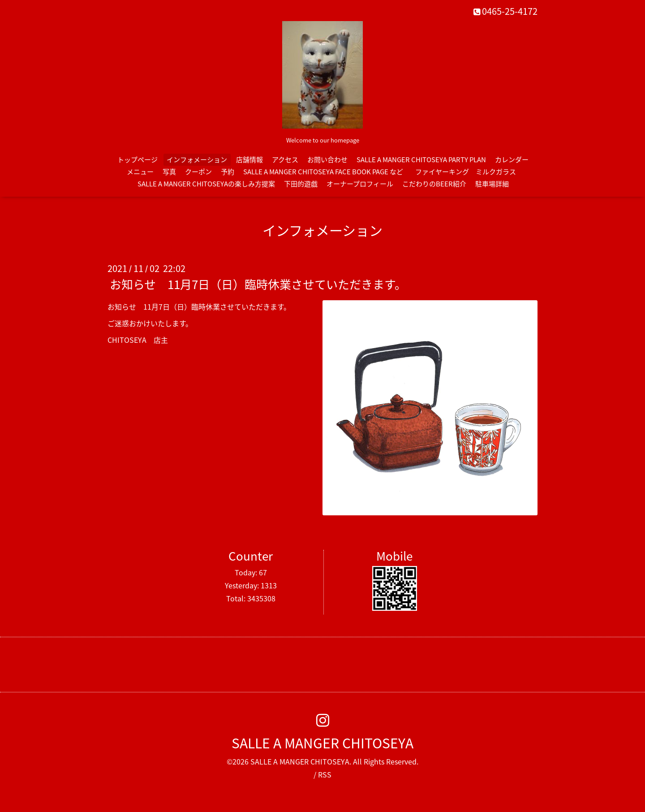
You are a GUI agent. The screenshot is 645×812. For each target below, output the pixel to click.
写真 (169, 172)
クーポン (198, 172)
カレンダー (512, 160)
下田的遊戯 (301, 184)
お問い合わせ (327, 160)
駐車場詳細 (492, 184)
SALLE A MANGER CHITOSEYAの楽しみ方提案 (206, 184)
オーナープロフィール (360, 184)
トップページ (138, 160)
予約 (228, 172)
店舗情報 (249, 160)
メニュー (140, 172)
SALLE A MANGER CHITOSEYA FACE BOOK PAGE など (323, 172)
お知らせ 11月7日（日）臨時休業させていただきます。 (258, 284)
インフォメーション (197, 160)
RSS (325, 774)
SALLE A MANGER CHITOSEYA (322, 743)
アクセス (285, 160)
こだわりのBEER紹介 (434, 184)
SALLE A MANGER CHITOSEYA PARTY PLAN (421, 160)
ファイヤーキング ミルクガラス (469, 172)
